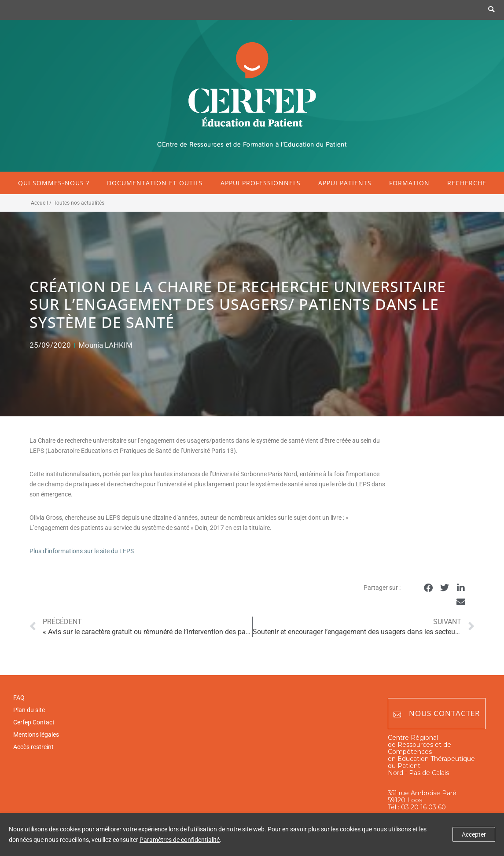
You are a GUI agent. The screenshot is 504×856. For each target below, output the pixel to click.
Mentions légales (36, 735)
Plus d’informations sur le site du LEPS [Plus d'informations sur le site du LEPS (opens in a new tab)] (82, 551)
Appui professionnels (261, 183)
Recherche (467, 183)
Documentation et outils (155, 183)
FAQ (19, 698)
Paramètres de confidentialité (180, 840)
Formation (409, 183)
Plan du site (29, 710)
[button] (429, 588)
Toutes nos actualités (79, 203)
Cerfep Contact (34, 722)
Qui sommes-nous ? (54, 183)
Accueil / (41, 203)
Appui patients (345, 183)
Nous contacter (437, 714)
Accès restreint (33, 747)
